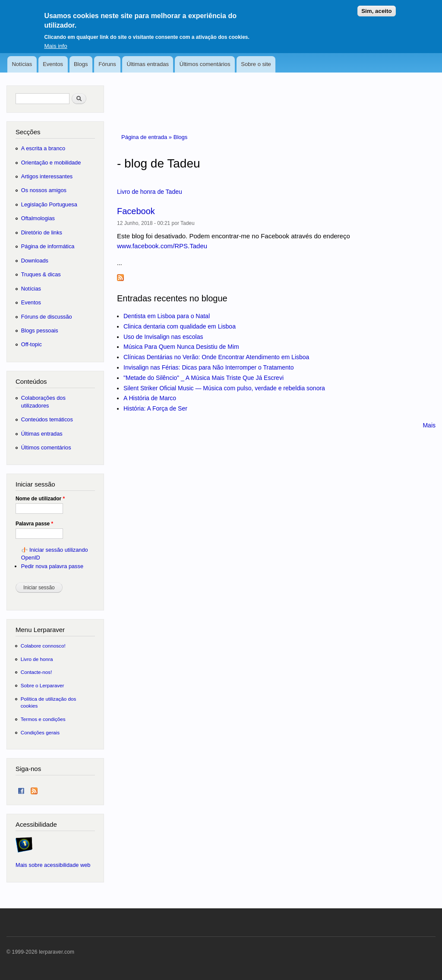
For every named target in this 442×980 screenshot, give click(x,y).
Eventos (53, 64)
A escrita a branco (43, 148)
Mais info (55, 42)
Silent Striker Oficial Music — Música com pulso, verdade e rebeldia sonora (224, 388)
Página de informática (48, 246)
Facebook (136, 211)
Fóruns (107, 64)
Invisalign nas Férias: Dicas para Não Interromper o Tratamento (209, 367)
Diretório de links (42, 232)
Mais (429, 425)
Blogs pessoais (40, 330)
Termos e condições (43, 719)
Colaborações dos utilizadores (43, 402)
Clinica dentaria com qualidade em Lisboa (180, 326)
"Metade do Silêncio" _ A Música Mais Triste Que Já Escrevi (204, 378)
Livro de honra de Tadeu (150, 192)
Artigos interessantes (47, 176)
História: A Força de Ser (155, 408)
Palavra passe (34, 524)
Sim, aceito (376, 6)
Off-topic (32, 344)
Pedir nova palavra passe (52, 566)
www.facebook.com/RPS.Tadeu (162, 246)
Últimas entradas (148, 64)
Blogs (81, 64)
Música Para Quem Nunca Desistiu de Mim (181, 347)
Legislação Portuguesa (49, 204)
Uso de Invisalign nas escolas (163, 337)
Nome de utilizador (40, 499)
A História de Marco (150, 398)
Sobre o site (256, 64)
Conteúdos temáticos (47, 419)
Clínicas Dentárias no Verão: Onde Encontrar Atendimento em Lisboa (216, 357)
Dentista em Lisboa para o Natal (167, 316)
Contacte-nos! (36, 672)
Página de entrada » (147, 137)
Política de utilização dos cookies (49, 702)
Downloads (35, 261)
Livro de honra (37, 659)
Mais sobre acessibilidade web (53, 865)
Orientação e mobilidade (51, 163)
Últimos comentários (205, 64)
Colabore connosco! (43, 646)
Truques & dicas (41, 274)
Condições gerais (40, 732)
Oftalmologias (38, 218)
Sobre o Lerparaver (43, 685)
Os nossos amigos (44, 190)
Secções (28, 132)
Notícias (22, 64)
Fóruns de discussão (47, 317)
